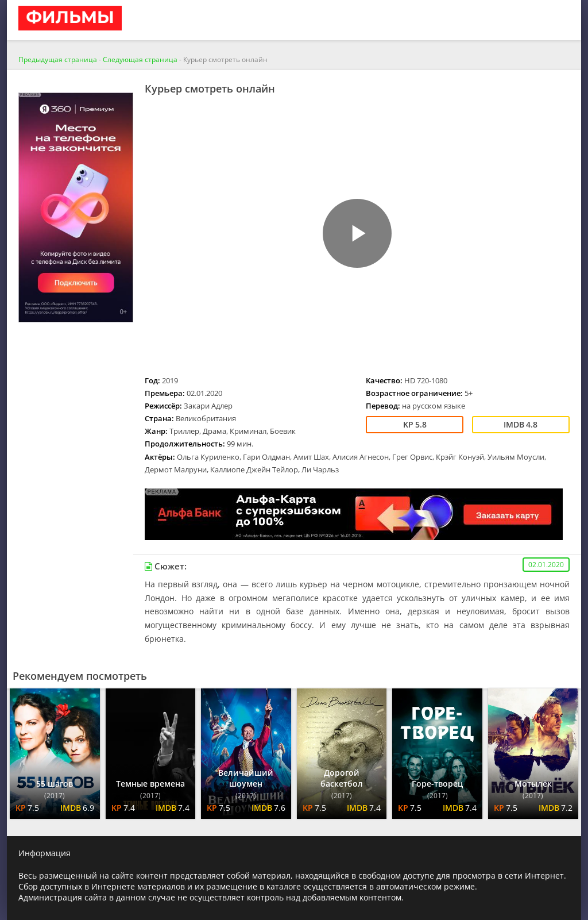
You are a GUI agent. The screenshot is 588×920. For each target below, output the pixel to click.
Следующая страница (140, 59)
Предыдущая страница (58, 59)
